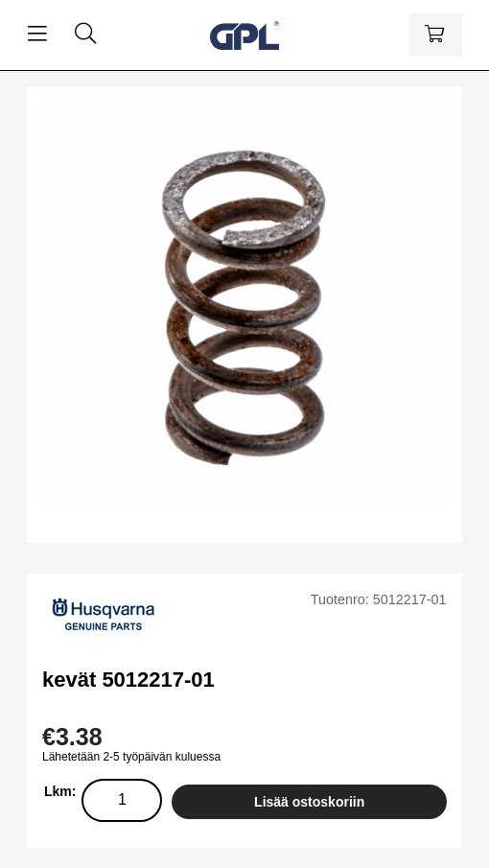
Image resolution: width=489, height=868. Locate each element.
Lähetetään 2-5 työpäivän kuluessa (131, 757)
